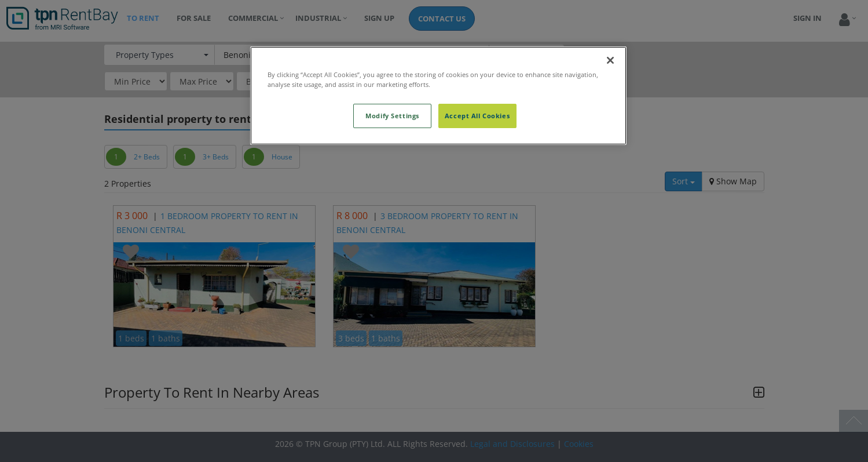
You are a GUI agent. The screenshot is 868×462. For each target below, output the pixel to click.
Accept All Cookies (477, 116)
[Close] (610, 60)
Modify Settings (392, 116)
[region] (438, 96)
